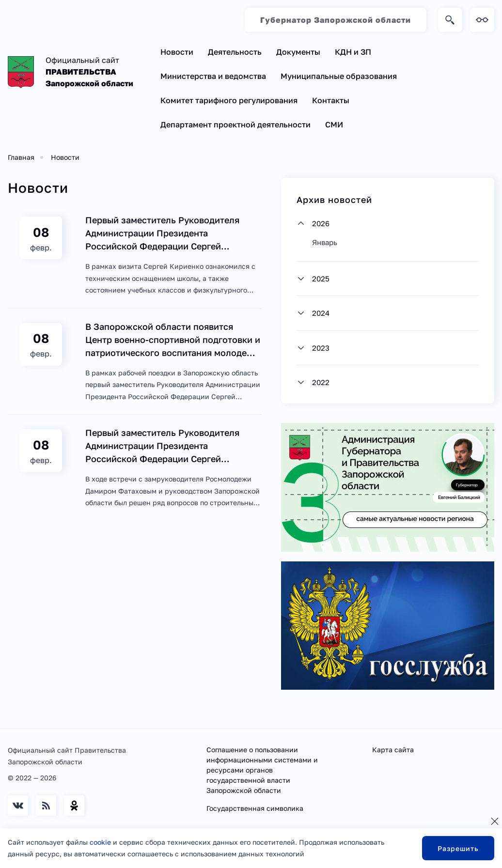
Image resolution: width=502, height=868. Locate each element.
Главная (21, 157)
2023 (321, 348)
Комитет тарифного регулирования (229, 100)
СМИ (334, 124)
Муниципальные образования (339, 76)
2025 (321, 279)
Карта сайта (393, 750)
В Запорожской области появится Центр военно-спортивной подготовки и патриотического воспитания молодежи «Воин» (173, 340)
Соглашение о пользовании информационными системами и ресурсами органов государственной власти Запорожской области (262, 770)
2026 (321, 223)
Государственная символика (255, 808)
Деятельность (235, 52)
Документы (298, 52)
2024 (321, 313)
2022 (321, 382)
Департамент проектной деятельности (235, 124)
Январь (325, 242)
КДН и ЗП (353, 52)
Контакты (331, 100)
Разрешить (458, 848)
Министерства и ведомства (213, 76)
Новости (177, 52)
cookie (100, 842)
